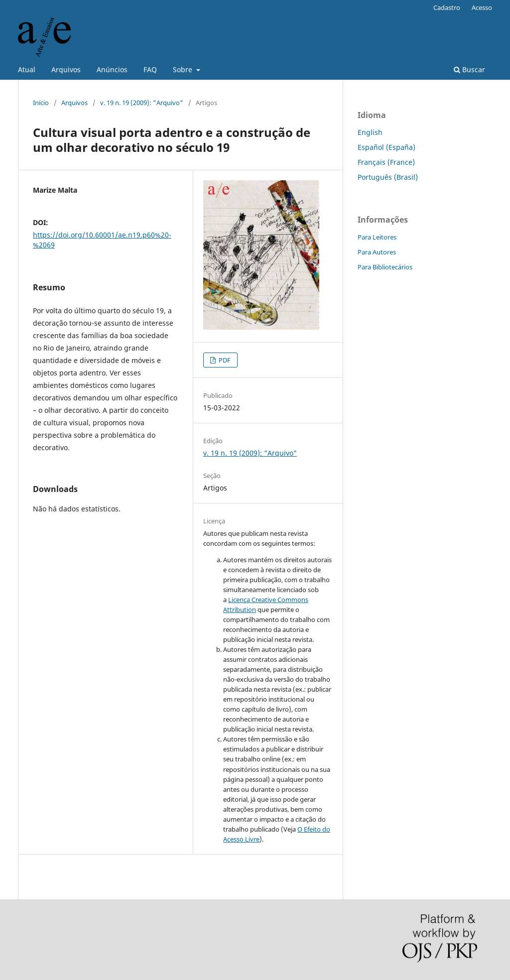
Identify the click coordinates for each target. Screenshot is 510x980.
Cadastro (447, 7)
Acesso (482, 7)
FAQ (150, 69)
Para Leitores (377, 237)
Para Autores (377, 252)
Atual (27, 69)
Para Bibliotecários (385, 267)
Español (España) (386, 147)
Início (41, 103)
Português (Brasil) (388, 177)
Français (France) (386, 162)
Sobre (184, 69)
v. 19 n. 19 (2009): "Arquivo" (142, 103)
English (370, 132)
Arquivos (66, 69)
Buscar (469, 69)
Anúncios (112, 69)
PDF (224, 360)
